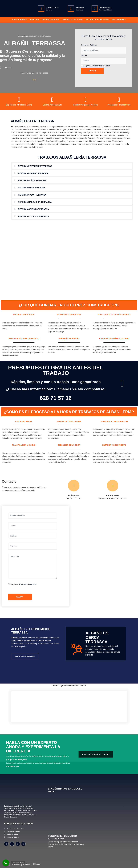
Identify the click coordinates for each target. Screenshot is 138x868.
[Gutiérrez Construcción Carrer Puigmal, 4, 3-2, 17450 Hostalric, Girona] (97, 556)
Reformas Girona (51, 20)
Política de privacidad (101, 66)
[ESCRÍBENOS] (113, 486)
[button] (72, 166)
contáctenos (80, 8)
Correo (84, 55)
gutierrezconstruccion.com (28, 36)
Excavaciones (119, 20)
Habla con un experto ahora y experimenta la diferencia (33, 747)
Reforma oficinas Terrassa (33, 209)
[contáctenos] (71, 9)
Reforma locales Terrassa (33, 216)
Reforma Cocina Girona (98, 20)
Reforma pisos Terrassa (32, 188)
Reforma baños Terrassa (32, 181)
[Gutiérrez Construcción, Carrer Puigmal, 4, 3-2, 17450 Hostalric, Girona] (67, 814)
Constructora (20, 20)
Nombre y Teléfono (89, 45)
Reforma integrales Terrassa (35, 166)
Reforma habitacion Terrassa (35, 202)
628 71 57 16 (56, 398)
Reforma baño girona (73, 20)
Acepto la (96, 66)
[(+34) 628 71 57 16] (41, 9)
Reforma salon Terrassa (32, 195)
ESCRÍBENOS (113, 495)
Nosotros (34, 20)
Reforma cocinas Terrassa (33, 173)
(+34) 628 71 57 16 (52, 8)
